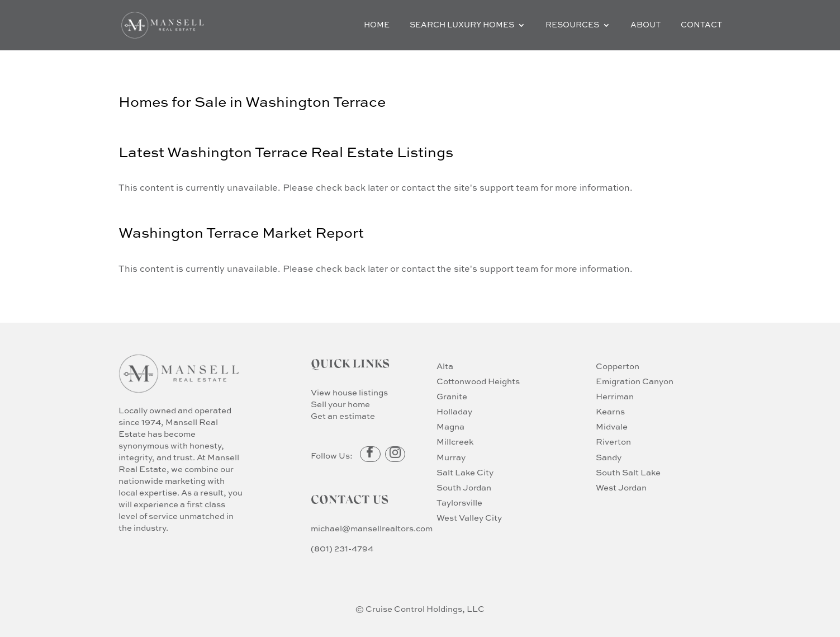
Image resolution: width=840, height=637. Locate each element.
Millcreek (455, 442)
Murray (451, 458)
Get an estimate (343, 416)
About (646, 25)
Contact (701, 25)
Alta (445, 367)
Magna (450, 427)
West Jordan (621, 488)
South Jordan (464, 488)
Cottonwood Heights (478, 382)
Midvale (612, 427)
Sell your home (340, 405)
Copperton (618, 367)
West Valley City (469, 518)
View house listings (349, 393)
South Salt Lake (628, 473)
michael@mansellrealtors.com (372, 529)
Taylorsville (459, 503)
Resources (572, 25)
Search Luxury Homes (462, 25)
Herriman (615, 397)
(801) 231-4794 (342, 549)
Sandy (609, 458)
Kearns (610, 412)
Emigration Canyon (635, 382)
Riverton (613, 442)
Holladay (454, 412)
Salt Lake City (465, 473)
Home (377, 25)
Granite (452, 397)
